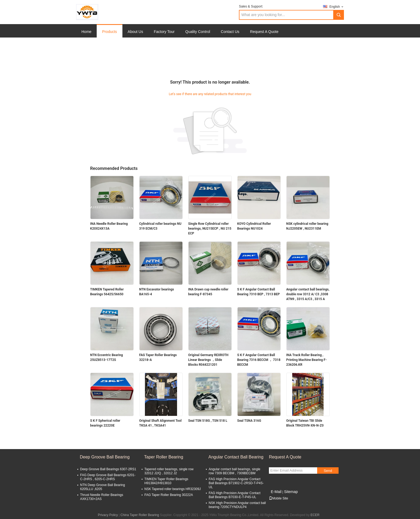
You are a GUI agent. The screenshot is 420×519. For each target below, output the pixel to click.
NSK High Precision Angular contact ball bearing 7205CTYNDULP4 (237, 505)
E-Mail (276, 492)
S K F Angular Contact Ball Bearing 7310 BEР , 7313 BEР (259, 292)
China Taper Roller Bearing (140, 515)
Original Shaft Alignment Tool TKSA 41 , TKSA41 (161, 423)
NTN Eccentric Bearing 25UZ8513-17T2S (107, 357)
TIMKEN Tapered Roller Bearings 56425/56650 (107, 292)
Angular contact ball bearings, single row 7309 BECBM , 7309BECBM (235, 471)
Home (86, 32)
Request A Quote (264, 32)
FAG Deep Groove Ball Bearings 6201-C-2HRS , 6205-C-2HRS (108, 477)
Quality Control (198, 32)
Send (328, 471)
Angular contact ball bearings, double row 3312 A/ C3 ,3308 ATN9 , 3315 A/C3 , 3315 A (308, 294)
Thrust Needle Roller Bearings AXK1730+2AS (102, 497)
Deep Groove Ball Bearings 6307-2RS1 (108, 469)
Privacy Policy (108, 515)
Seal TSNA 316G (249, 421)
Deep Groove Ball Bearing (105, 457)
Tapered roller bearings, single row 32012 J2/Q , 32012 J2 (169, 471)
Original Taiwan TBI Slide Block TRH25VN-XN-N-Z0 (305, 423)
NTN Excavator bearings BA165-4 (157, 292)
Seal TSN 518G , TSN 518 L (208, 421)
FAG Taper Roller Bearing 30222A (169, 495)
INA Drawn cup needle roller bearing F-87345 (208, 292)
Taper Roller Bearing (164, 457)
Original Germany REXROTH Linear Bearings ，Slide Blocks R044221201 (208, 360)
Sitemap (291, 492)
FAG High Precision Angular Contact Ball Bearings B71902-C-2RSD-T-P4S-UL (236, 483)
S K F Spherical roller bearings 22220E (105, 423)
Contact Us (230, 32)
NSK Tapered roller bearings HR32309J (173, 489)
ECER (315, 515)
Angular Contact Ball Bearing (236, 457)
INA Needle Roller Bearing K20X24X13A (109, 226)
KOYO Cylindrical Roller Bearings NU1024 (254, 226)
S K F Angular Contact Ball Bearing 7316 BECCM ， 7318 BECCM (259, 360)
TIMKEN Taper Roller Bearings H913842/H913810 (166, 481)
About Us (136, 32)
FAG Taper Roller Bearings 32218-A (158, 357)
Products (109, 32)
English (337, 7)
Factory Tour (164, 32)
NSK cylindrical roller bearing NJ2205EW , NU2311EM (307, 226)
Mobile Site (278, 498)
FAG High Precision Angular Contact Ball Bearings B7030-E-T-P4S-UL (235, 495)
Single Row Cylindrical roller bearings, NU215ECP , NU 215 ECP (210, 229)
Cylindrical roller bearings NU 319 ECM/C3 (160, 226)
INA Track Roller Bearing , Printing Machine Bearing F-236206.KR (307, 360)
